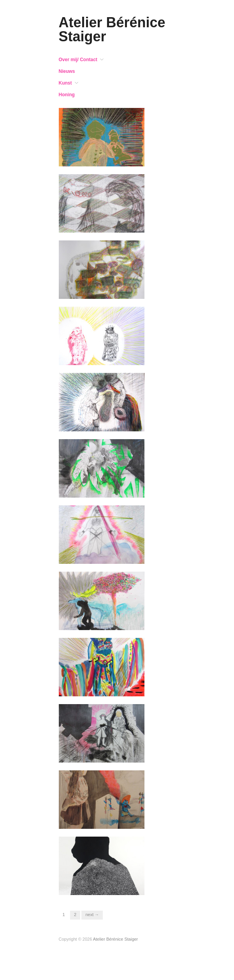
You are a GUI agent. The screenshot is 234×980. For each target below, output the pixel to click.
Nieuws (67, 71)
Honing (67, 95)
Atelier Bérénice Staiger (112, 29)
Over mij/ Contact (78, 60)
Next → (92, 915)
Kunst (65, 83)
